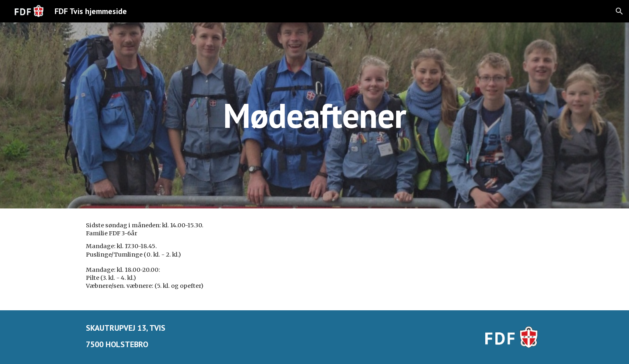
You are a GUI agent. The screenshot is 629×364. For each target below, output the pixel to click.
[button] (619, 11)
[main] (315, 115)
